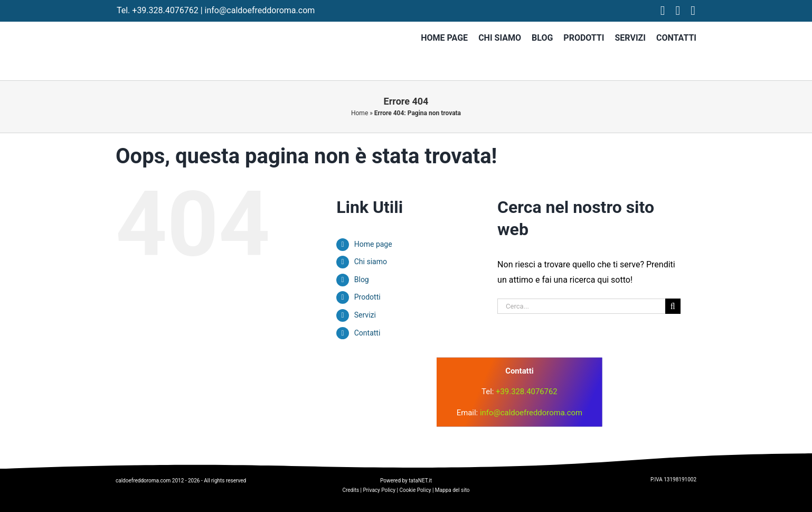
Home (360, 113)
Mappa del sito (452, 490)
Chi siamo (371, 262)
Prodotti (367, 297)
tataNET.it (420, 481)
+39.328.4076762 (165, 10)
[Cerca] (673, 306)
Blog (362, 280)
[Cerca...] (581, 306)
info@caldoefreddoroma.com (260, 10)
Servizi (365, 315)
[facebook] (663, 11)
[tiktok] (693, 11)
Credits (351, 490)
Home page (373, 244)
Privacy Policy (380, 490)
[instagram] (678, 11)
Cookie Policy (415, 490)
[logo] (305, 375)
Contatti (367, 333)
